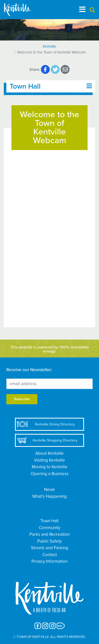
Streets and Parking (50, 548)
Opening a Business (50, 474)
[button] (92, 10)
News (49, 489)
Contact (50, 555)
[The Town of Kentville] (23, 10)
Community (49, 528)
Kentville (49, 46)
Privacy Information (49, 561)
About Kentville (49, 453)
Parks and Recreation (49, 534)
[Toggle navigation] (82, 9)
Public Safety (49, 541)
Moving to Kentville (50, 467)
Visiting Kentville (49, 460)
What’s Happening (49, 496)
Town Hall (49, 521)
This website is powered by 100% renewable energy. (50, 349)
